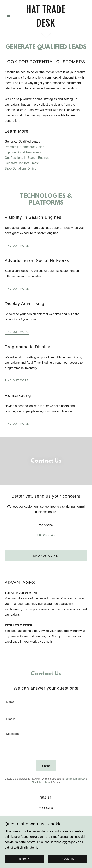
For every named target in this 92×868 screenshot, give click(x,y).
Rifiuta (24, 864)
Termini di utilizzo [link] (41, 782)
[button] (11, 17)
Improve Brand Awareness (23, 152)
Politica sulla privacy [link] (75, 779)
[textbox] (46, 702)
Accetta (68, 864)
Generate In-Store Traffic (22, 163)
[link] (46, 16)
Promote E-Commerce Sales (24, 147)
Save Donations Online (21, 169)
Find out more (17, 246)
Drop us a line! (46, 556)
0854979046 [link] (46, 535)
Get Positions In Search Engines (27, 158)
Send (46, 766)
